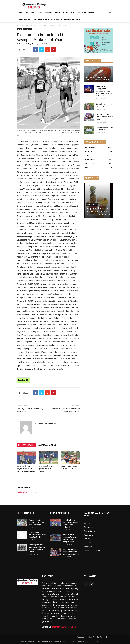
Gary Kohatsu (92, 215)
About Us (88, 523)
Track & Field (27, 29)
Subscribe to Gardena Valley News (66, 19)
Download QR (23, 380)
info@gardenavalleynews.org (64, 627)
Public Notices (24, 19)
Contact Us (88, 527)
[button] (110, 13)
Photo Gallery (89, 531)
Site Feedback (102, 637)
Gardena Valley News (27, 44)
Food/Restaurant (53, 13)
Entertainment (69, 13)
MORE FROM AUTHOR (47, 445)
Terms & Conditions (92, 551)
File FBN (91, 13)
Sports (40, 13)
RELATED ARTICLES (26, 445)
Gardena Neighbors (41, 19)
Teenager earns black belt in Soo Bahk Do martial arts (66, 410)
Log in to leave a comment (27, 492)
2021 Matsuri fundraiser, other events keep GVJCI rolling (38, 535)
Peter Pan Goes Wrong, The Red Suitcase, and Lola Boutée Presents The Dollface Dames (104, 91)
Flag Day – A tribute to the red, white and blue (30, 410)
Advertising (88, 547)
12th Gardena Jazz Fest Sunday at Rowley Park (105, 117)
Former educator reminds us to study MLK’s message (36, 522)
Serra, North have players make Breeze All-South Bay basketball (26, 469)
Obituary (82, 13)
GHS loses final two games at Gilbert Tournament (46, 469)
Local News (30, 13)
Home (20, 13)
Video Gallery (89, 535)
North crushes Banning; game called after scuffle (97, 79)
